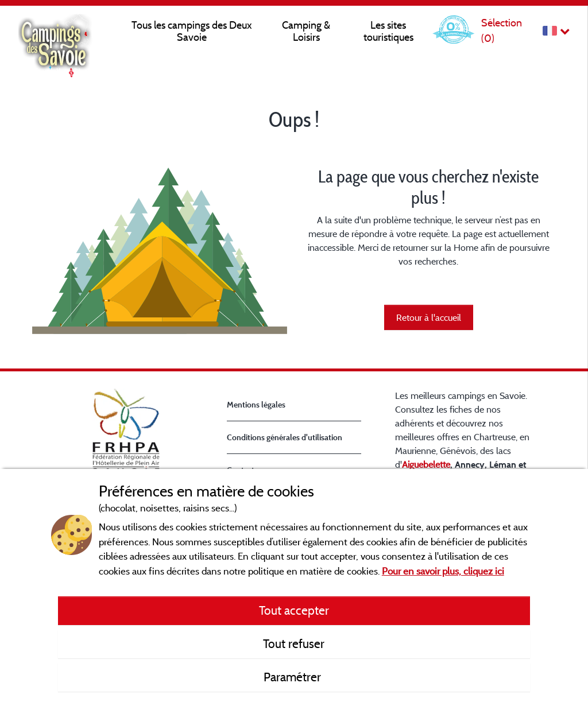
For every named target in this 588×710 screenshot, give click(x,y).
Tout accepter (294, 610)
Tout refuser (294, 643)
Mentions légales (256, 404)
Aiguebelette (426, 464)
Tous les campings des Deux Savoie (192, 31)
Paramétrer (294, 677)
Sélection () (502, 30)
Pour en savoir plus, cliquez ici (443, 571)
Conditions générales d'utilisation (285, 437)
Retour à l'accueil (429, 317)
